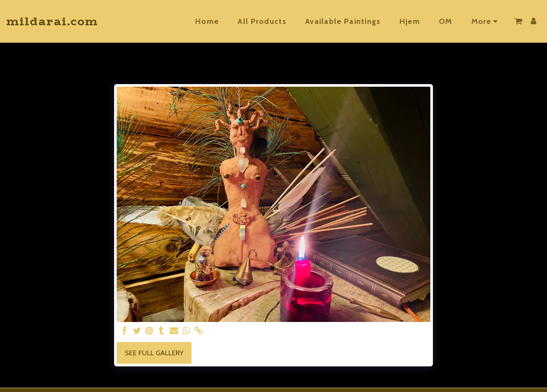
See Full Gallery (154, 353)
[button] (518, 21)
